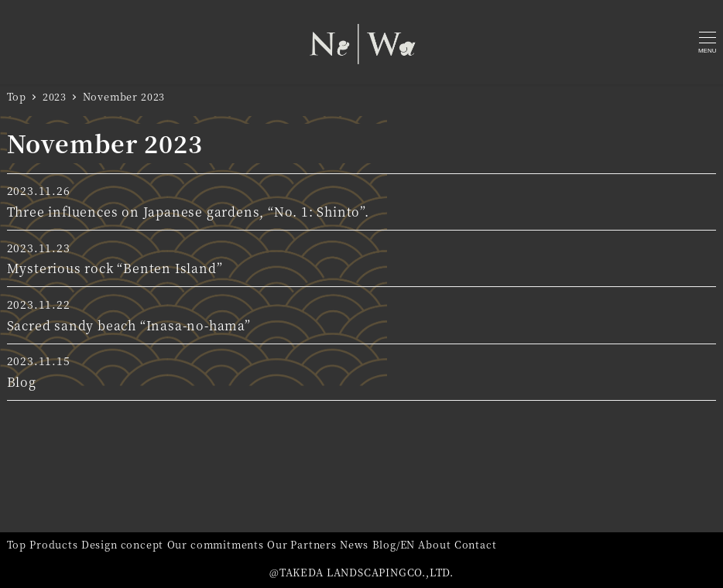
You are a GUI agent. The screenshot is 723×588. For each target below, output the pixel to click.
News (354, 544)
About (434, 544)
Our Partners (302, 544)
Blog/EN (394, 544)
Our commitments (216, 544)
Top (17, 544)
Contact (476, 544)
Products (53, 544)
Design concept (122, 544)
